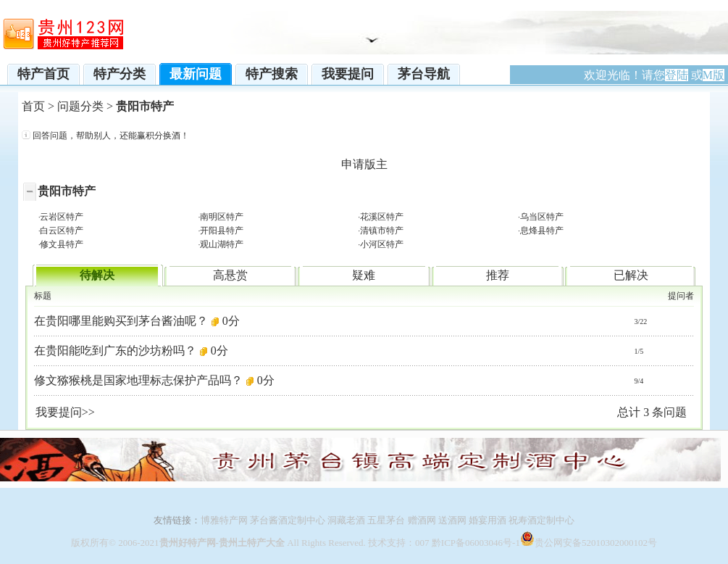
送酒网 (452, 520)
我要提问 (348, 74)
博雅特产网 (224, 520)
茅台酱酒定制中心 (286, 520)
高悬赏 (230, 275)
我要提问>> (65, 412)
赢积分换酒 (159, 136)
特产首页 (43, 74)
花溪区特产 (382, 217)
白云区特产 (62, 231)
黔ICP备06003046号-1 (476, 543)
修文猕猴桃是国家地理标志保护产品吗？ (138, 380)
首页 (33, 106)
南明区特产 (222, 217)
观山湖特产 (222, 244)
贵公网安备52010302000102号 (596, 543)
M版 (714, 75)
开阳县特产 (222, 231)
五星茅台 (386, 520)
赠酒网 (422, 520)
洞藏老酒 (346, 520)
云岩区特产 (62, 217)
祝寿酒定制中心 (541, 520)
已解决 (631, 275)
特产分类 (120, 74)
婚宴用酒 (488, 520)
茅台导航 (424, 74)
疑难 (364, 275)
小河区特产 (382, 244)
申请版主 (364, 164)
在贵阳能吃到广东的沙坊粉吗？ (115, 351)
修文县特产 (62, 244)
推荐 (498, 275)
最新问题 (196, 74)
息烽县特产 (542, 231)
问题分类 (80, 106)
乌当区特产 (542, 217)
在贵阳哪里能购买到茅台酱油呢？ (121, 321)
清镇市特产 (382, 231)
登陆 (677, 75)
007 (422, 543)
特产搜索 (272, 74)
